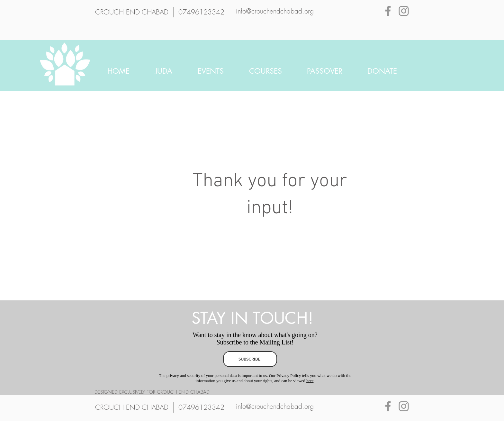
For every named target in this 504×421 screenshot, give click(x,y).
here (310, 381)
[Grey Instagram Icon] (404, 11)
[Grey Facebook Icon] (388, 11)
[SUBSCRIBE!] (250, 359)
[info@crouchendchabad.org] (275, 11)
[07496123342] (201, 12)
